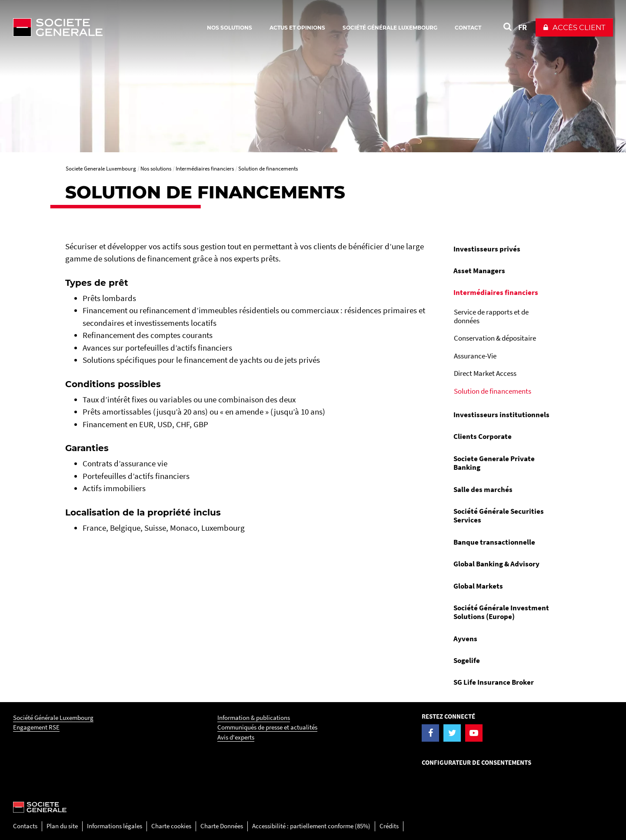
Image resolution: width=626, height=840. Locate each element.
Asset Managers (479, 271)
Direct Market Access (485, 373)
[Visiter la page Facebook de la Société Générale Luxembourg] (430, 733)
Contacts (25, 826)
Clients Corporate (483, 436)
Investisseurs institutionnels (501, 415)
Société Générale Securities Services (499, 515)
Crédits (389, 826)
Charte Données (222, 826)
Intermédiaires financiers (496, 292)
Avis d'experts (236, 737)
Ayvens (465, 639)
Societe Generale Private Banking (494, 463)
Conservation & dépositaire (495, 338)
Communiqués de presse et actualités (267, 727)
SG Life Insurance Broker (494, 682)
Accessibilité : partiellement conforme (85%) (311, 826)
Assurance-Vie (475, 356)
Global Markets (478, 586)
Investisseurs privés (487, 249)
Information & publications (254, 718)
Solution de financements (493, 391)
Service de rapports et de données (491, 316)
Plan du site (62, 826)
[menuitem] (504, 249)
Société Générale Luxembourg (53, 718)
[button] (574, 27)
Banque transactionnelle (494, 542)
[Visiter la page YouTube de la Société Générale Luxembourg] (474, 733)
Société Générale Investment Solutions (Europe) (501, 612)
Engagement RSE (36, 727)
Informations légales (115, 826)
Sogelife (467, 660)
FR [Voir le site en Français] (523, 27)
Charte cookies (171, 826)
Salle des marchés (483, 489)
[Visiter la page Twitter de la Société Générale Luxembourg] (452, 733)
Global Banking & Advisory (496, 564)
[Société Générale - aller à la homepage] (109, 27)
